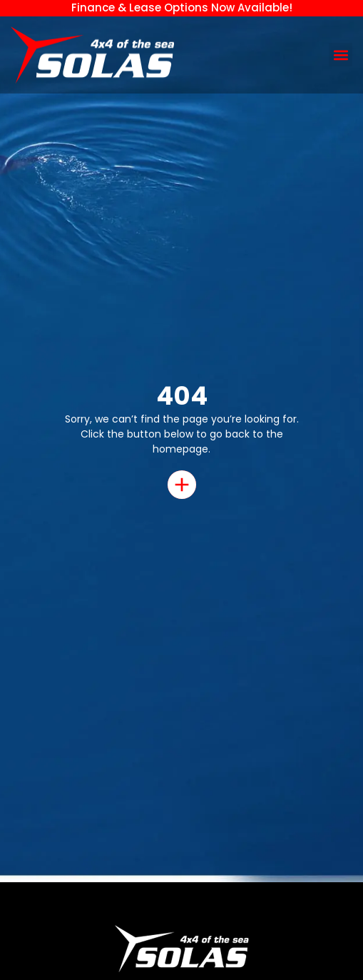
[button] (341, 55)
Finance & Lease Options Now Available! (182, 7)
